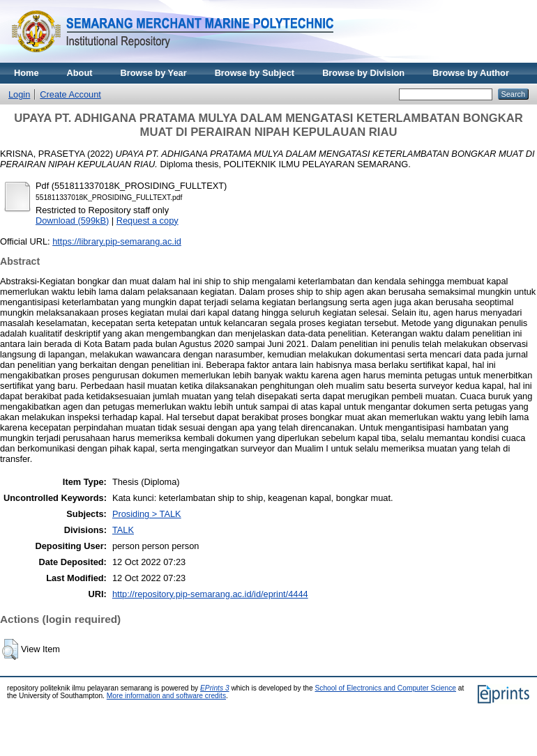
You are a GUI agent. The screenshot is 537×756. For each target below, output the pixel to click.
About (80, 73)
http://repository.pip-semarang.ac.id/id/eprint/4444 (210, 594)
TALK (123, 530)
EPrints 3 (215, 688)
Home (27, 73)
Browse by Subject (255, 73)
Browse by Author (471, 73)
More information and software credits (166, 696)
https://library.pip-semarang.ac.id (117, 241)
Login (19, 94)
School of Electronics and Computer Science (385, 688)
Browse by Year (154, 73)
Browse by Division (363, 73)
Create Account (70, 94)
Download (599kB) (72, 221)
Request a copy (148, 221)
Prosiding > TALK (147, 514)
